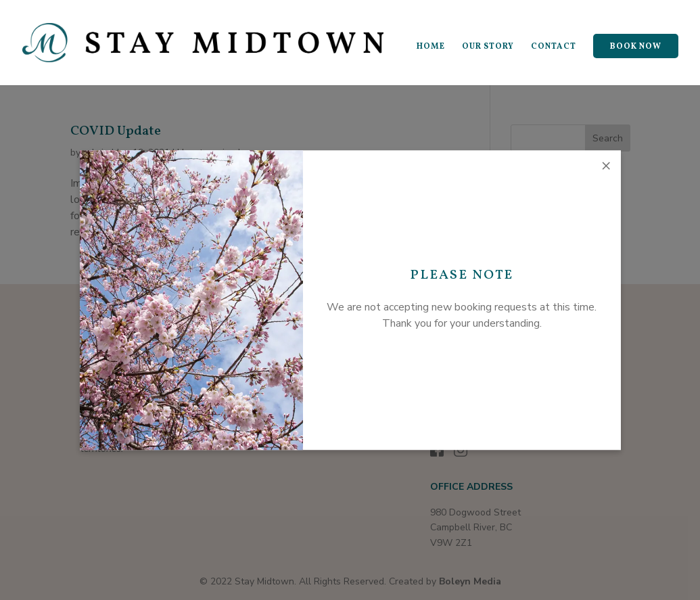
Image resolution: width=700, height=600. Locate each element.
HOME (431, 47)
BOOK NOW (636, 47)
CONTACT (554, 47)
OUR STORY (488, 47)
